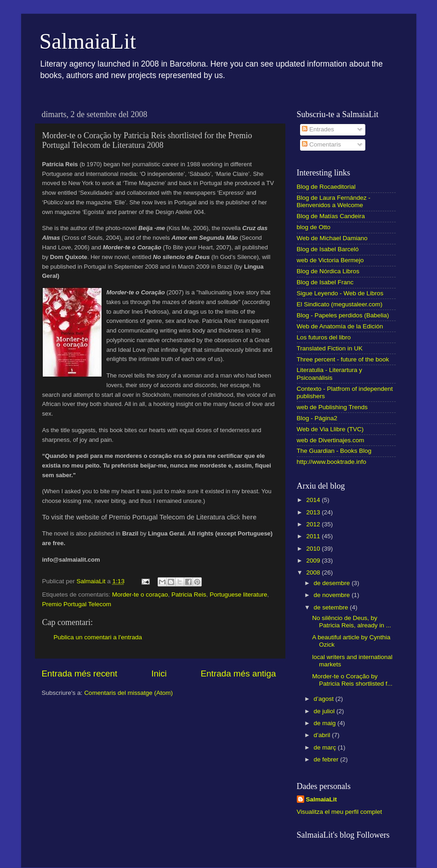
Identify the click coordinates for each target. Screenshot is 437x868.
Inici (159, 674)
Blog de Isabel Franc (325, 282)
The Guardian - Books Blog (334, 451)
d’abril (323, 735)
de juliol (325, 711)
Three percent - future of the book (343, 359)
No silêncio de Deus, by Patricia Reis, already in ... (352, 622)
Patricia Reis (189, 595)
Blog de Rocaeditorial (326, 187)
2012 (314, 524)
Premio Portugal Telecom (77, 604)
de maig (326, 723)
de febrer (327, 759)
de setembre (332, 607)
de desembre (333, 583)
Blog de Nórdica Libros (328, 271)
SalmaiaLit (88, 41)
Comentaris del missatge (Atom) (128, 693)
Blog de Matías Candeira (331, 216)
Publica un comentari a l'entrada (98, 637)
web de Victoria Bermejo (330, 260)
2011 (314, 536)
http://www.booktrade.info (332, 462)
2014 (314, 500)
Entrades (318, 129)
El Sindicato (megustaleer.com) (340, 304)
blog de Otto (314, 227)
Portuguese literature (238, 595)
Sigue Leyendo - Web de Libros (340, 293)
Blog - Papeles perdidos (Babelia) (343, 315)
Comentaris (321, 144)
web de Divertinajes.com (331, 440)
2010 (314, 549)
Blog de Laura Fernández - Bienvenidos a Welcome (334, 201)
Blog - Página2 (317, 418)
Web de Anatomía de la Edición (340, 326)
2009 (314, 561)
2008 (314, 572)
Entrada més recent (80, 674)
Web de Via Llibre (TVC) (330, 429)
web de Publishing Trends (332, 407)
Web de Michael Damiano (332, 238)
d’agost (325, 699)
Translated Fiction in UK (330, 348)
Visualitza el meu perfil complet (340, 812)
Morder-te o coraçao (140, 595)
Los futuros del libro (324, 337)
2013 (314, 512)
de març (326, 747)
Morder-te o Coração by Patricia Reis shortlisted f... (352, 680)
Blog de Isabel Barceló (328, 249)
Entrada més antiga (238, 674)
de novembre (333, 595)
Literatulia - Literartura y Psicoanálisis (330, 374)
